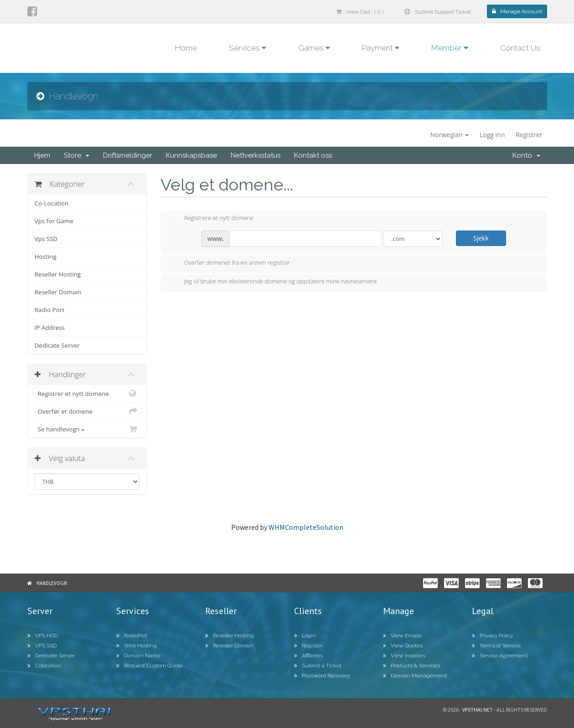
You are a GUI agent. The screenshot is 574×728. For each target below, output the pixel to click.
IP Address (50, 328)
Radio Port (50, 310)
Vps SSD (46, 239)
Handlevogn (52, 583)
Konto (526, 155)
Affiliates (308, 656)
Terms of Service (496, 646)
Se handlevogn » (87, 429)
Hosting (46, 256)
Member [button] (450, 48)
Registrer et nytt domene (87, 394)
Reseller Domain (58, 292)
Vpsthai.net (478, 710)
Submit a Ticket (318, 666)
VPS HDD (43, 636)
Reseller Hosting (58, 274)
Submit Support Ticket (438, 12)
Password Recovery (322, 676)
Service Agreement (500, 656)
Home (186, 48)
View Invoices (404, 656)
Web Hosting (137, 646)
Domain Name (138, 656)
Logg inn (492, 135)
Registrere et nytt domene (212, 219)
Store (77, 155)
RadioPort (132, 636)
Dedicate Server (57, 345)
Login (305, 636)
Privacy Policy (492, 636)
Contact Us (520, 48)
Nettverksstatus (256, 155)
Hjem (42, 155)
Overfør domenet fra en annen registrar (230, 263)
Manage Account (517, 11)
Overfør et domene (87, 411)
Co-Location (52, 203)
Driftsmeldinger (128, 155)
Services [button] (248, 48)
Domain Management (415, 676)
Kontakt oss (313, 155)
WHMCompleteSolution (306, 527)
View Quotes (403, 646)
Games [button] (314, 48)
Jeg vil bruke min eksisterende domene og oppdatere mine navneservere (273, 282)
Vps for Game (54, 221)
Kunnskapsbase (191, 155)
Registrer (529, 135)
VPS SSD (42, 646)
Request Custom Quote (149, 666)
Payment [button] (381, 48)
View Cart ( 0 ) (360, 12)
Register (308, 646)
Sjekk (481, 238)
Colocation (44, 666)
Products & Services (411, 666)
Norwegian (450, 135)
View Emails (402, 636)
